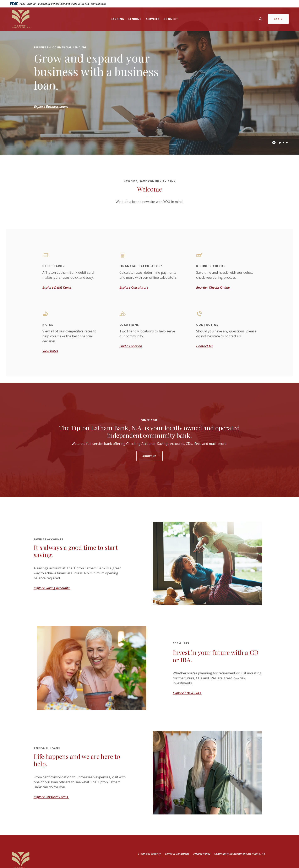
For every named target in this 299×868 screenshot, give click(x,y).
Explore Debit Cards (57, 287)
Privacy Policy (202, 854)
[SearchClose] (261, 19)
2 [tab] (283, 143)
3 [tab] (287, 143)
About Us (150, 456)
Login (278, 19)
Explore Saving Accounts (52, 588)
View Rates (50, 351)
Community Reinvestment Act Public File (240, 854)
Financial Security (149, 854)
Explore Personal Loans (51, 797)
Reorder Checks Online (213, 287)
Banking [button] (117, 19)
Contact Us (204, 346)
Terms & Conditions (177, 854)
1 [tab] (280, 142)
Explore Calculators (134, 287)
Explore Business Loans (51, 106)
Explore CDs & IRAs (187, 693)
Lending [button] (135, 19)
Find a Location (131, 346)
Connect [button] (171, 19)
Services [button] (153, 19)
